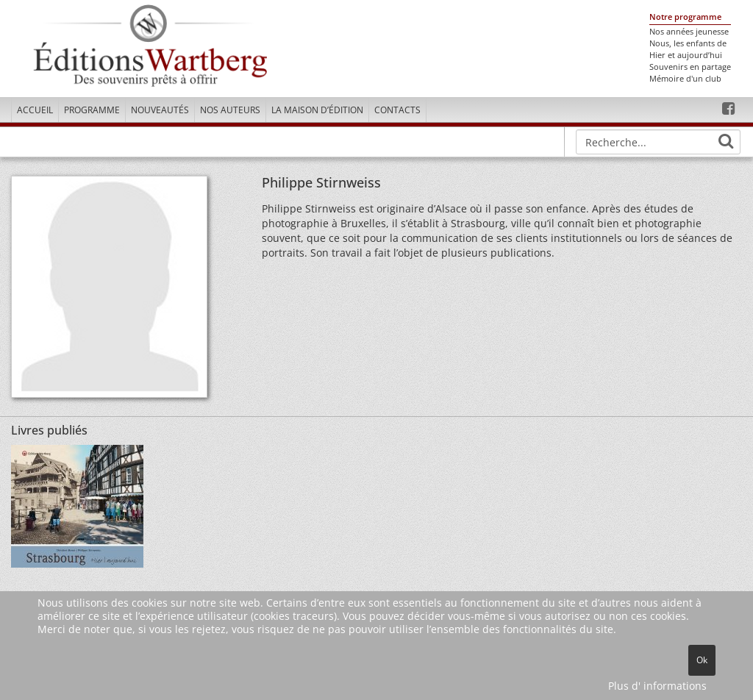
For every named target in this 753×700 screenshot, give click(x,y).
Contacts (397, 110)
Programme (92, 110)
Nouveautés (160, 110)
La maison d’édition (317, 110)
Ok (702, 660)
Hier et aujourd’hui (686, 55)
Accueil (35, 110)
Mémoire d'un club (685, 79)
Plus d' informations (657, 686)
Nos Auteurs (230, 110)
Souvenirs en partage (690, 67)
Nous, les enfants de (688, 43)
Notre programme (685, 17)
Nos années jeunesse (689, 32)
